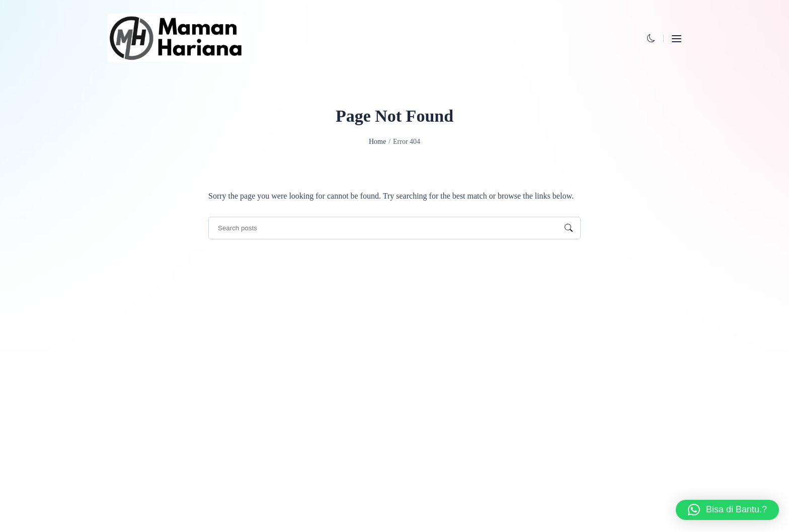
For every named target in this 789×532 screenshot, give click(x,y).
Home (377, 142)
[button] (651, 38)
